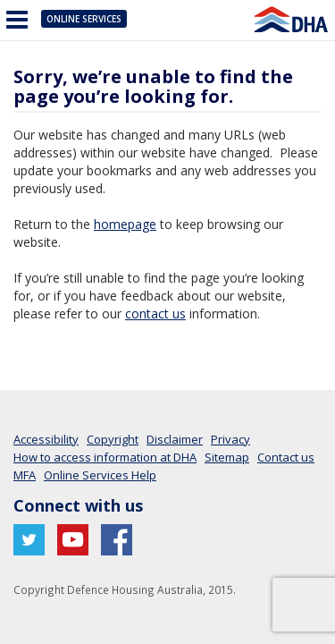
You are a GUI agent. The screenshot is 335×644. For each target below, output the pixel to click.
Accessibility (46, 439)
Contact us (286, 457)
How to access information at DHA (105, 457)
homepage (125, 224)
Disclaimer (175, 439)
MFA (25, 475)
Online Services (84, 19)
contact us (155, 314)
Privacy (230, 439)
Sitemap (227, 457)
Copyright (113, 439)
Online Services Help (100, 475)
